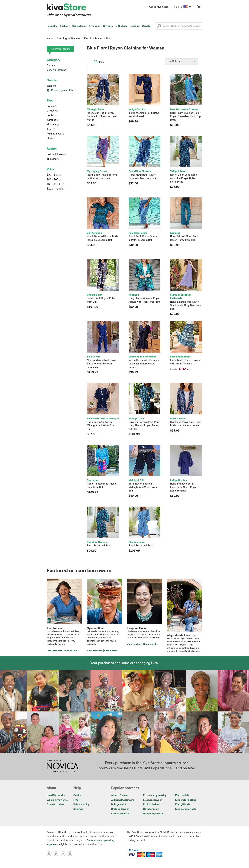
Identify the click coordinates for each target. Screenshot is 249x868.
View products (54, 651)
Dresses (53, 111)
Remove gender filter (61, 90)
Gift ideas (121, 26)
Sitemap (78, 809)
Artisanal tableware (123, 800)
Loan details (71, 651)
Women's (52, 86)
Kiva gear (94, 26)
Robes (52, 106)
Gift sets (108, 26)
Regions (134, 26)
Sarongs (53, 120)
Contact (78, 796)
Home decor (79, 26)
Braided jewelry (120, 809)
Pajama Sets (55, 134)
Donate (146, 26)
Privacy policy (81, 805)
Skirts (52, 138)
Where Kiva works (57, 800)
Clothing (52, 66)
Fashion (65, 26)
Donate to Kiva (55, 805)
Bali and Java (56, 154)
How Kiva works (56, 796)
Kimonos (53, 125)
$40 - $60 (54, 180)
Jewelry (53, 26)
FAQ (76, 800)
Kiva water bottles (186, 800)
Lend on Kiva (184, 768)
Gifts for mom (151, 809)
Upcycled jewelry (153, 814)
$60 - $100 (55, 184)
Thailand (53, 159)
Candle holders (120, 814)
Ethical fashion (152, 805)
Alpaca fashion (120, 796)
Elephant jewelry (153, 800)
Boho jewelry (119, 805)
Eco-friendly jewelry (155, 796)
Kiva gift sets (183, 805)
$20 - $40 (54, 175)
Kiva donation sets (186, 809)
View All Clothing (56, 70)
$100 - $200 (56, 189)
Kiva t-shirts (182, 796)
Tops (51, 129)
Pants (51, 115)
